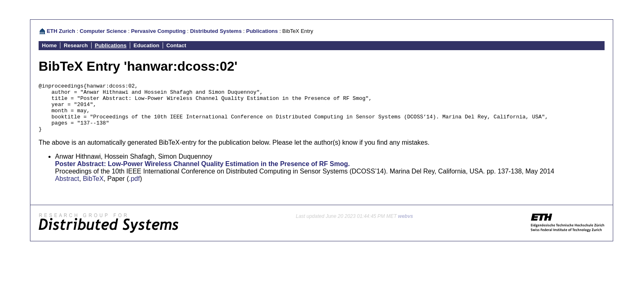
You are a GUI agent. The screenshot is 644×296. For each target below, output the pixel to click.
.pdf (135, 188)
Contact (176, 45)
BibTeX (93, 188)
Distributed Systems (216, 31)
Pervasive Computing (158, 31)
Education (146, 45)
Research (76, 45)
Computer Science (103, 31)
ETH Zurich (61, 31)
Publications (262, 31)
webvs (406, 226)
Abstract (67, 188)
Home (49, 45)
